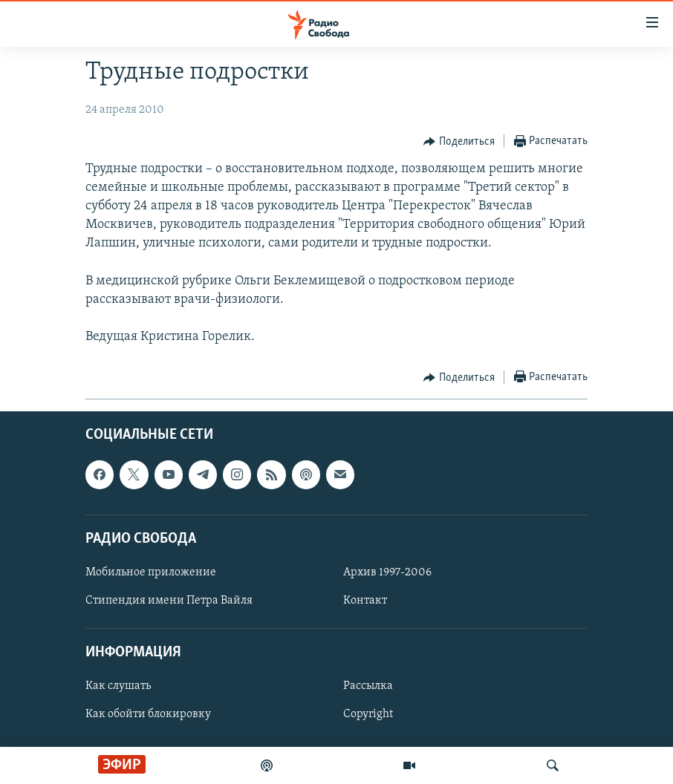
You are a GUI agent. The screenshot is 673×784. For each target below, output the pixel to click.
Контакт (365, 601)
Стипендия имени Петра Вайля (169, 601)
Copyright (368, 714)
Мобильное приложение (151, 572)
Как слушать (118, 686)
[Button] (459, 142)
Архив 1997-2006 (387, 572)
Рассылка (368, 686)
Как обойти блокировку (148, 714)
